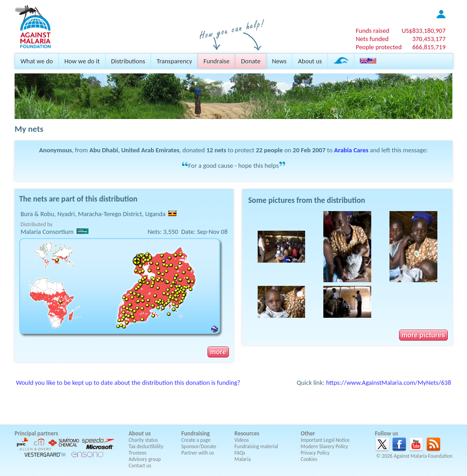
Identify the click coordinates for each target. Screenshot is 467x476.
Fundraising (196, 433)
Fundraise (216, 61)
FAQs (240, 453)
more (218, 352)
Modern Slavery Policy (324, 446)
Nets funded (372, 39)
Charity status (143, 440)
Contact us (140, 466)
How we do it (82, 61)
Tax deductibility (146, 446)
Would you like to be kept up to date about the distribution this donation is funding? (128, 383)
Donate (251, 61)
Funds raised (373, 31)
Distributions (128, 61)
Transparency (174, 61)
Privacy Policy (315, 453)
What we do (37, 61)
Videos (242, 440)
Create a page (196, 440)
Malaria (243, 459)
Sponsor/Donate (199, 446)
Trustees (138, 453)
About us (310, 61)
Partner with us (198, 453)
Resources (247, 433)
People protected (379, 47)
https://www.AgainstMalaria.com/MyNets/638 (389, 383)
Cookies (309, 459)
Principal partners (36, 433)
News (279, 61)
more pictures (423, 335)
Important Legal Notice (325, 440)
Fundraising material (256, 446)
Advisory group (145, 459)
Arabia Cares (351, 150)
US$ (424, 31)
